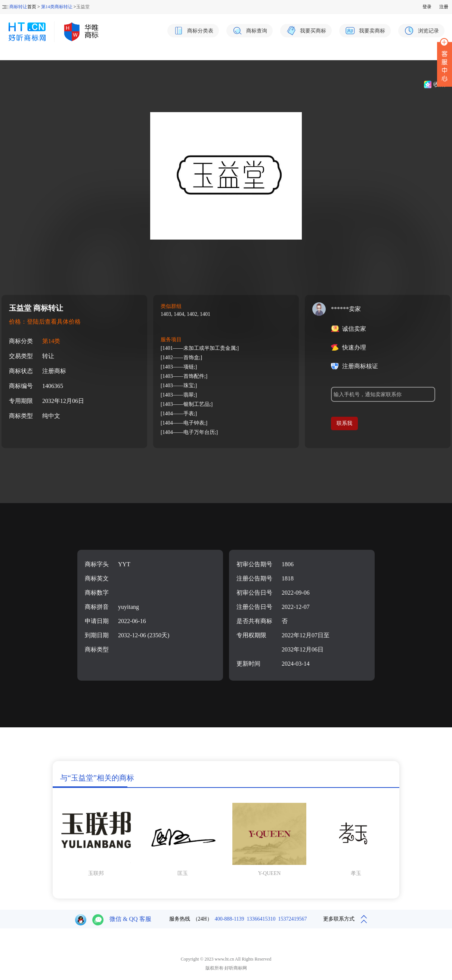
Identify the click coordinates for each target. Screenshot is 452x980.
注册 (444, 7)
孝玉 (356, 873)
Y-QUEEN (270, 873)
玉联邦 (96, 873)
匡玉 (183, 873)
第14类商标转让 (57, 7)
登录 (427, 7)
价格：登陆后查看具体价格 (45, 322)
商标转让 (18, 7)
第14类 (51, 341)
